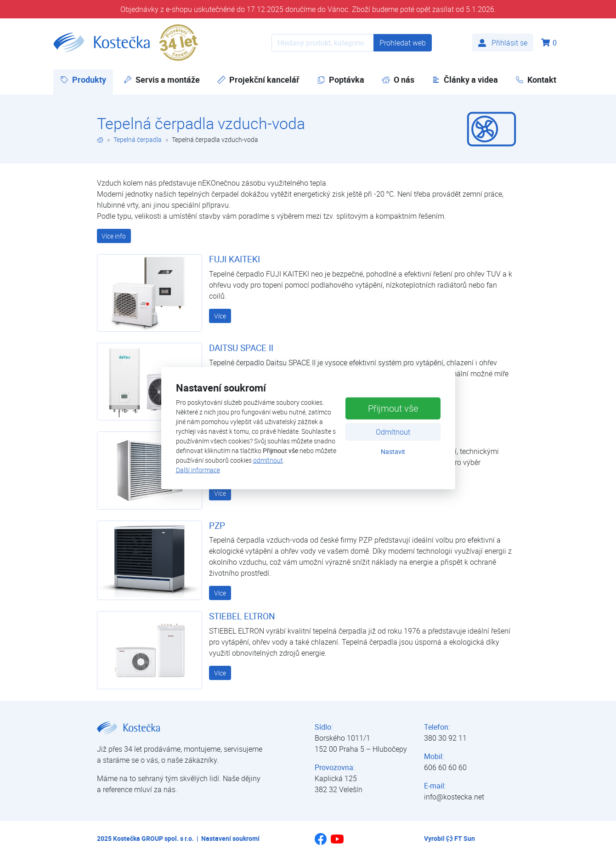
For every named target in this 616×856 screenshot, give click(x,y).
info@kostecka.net (454, 797)
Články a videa (465, 79)
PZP (217, 526)
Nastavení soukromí (230, 838)
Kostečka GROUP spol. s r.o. (153, 838)
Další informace (198, 470)
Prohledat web (403, 43)
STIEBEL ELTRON (242, 616)
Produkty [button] (87, 79)
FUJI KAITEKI (235, 259)
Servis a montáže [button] (162, 79)
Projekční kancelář (258, 79)
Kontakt (536, 79)
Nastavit (393, 451)
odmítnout (268, 460)
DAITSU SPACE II (241, 348)
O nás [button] (398, 79)
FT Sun (461, 838)
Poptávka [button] (341, 79)
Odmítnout (393, 432)
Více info (114, 236)
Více (220, 316)
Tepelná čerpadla (138, 139)
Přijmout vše (393, 408)
